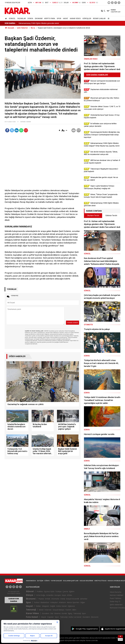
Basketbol (45, 602)
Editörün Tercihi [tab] (111, 216)
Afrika (69, 595)
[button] (59, 131)
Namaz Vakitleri (116, 595)
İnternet (48, 610)
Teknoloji (31, 610)
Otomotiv (55, 599)
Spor (59, 19)
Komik (64, 613)
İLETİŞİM (40, 581)
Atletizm (62, 602)
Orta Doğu (41, 595)
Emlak (48, 599)
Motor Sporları (73, 602)
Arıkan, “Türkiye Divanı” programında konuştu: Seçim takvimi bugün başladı (46, 23)
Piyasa (41, 599)
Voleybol (54, 602)
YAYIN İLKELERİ (56, 581)
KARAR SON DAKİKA (14, 600)
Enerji (63, 599)
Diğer (83, 602)
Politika (40, 592)
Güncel (12, 19)
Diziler (38, 606)
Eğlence (71, 606)
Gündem (46, 613)
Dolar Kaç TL (115, 601)
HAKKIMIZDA (31, 581)
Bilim (74, 610)
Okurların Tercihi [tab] (93, 216)
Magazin (46, 606)
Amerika (50, 595)
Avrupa (58, 595)
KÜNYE (47, 581)
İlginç (70, 613)
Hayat (66, 19)
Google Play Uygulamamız (87, 629)
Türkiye (58, 592)
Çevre (65, 592)
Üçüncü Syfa (49, 592)
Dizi (52, 613)
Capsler (50, 617)
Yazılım (68, 610)
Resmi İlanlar (99, 19)
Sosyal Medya (58, 610)
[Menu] (108, 19)
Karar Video (75, 19)
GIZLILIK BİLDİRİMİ (86, 581)
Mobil (41, 610)
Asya (64, 595)
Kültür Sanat (62, 606)
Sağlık (53, 606)
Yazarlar (22, 19)
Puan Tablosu (116, 598)
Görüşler (87, 19)
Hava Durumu (116, 592)
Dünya (30, 19)
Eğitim (72, 592)
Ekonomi (39, 19)
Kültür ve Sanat (75, 617)
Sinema (57, 613)
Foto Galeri (32, 617)
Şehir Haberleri (116, 605)
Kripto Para (50, 19)
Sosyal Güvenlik (73, 599)
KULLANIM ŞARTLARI (71, 581)
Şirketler (84, 599)
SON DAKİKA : (10, 23)
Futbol (37, 602)
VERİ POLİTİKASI (100, 581)
